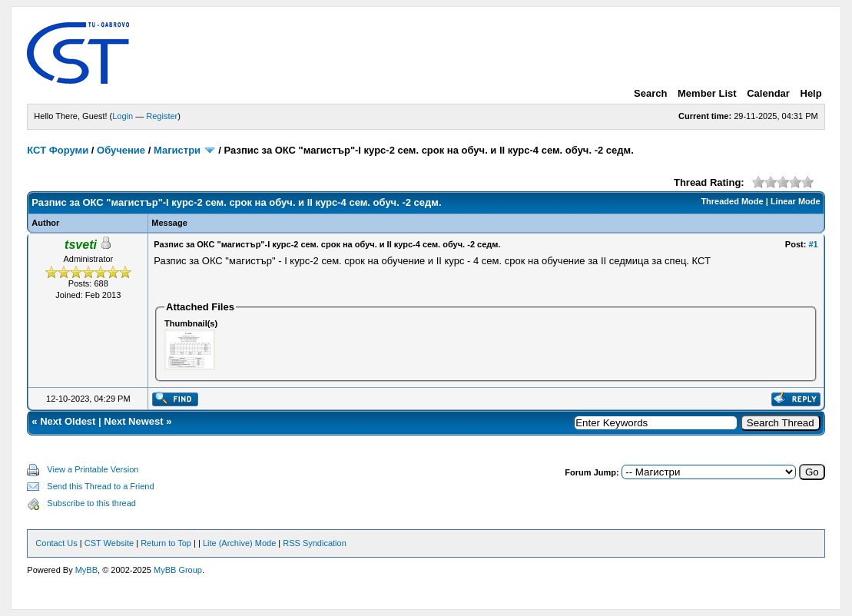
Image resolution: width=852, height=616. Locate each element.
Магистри (177, 150)
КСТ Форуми (58, 150)
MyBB (86, 570)
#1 (813, 244)
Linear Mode (796, 201)
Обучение (121, 150)
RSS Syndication (315, 543)
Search (650, 93)
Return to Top (166, 543)
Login (123, 116)
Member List (707, 93)
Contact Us (56, 543)
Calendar (768, 93)
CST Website (109, 543)
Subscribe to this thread (91, 503)
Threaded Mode (732, 201)
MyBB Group (178, 570)
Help (811, 93)
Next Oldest (68, 421)
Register (162, 116)
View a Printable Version (93, 469)
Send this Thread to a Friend (100, 486)
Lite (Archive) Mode (239, 543)
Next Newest (133, 421)
